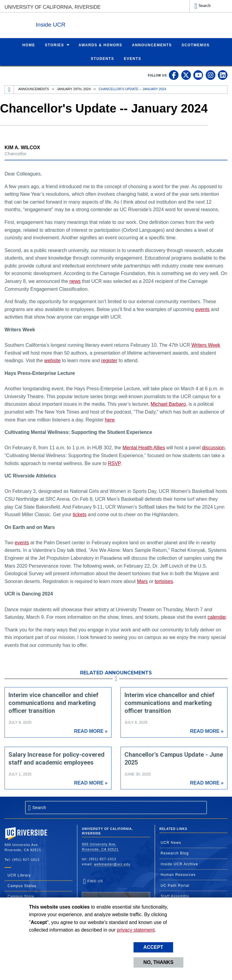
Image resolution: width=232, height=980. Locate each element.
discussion (213, 447)
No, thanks (159, 962)
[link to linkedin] (223, 75)
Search (205, 5)
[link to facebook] (174, 75)
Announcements (34, 89)
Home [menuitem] (29, 45)
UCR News (171, 842)
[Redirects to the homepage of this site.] (9, 89)
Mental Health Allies (144, 447)
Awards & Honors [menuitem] (100, 45)
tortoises (164, 581)
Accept (153, 947)
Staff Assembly (175, 896)
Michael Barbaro (168, 404)
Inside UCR (78, 24)
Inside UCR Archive (179, 864)
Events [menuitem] (133, 58)
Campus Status (22, 886)
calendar (217, 617)
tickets (80, 514)
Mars (142, 581)
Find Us (116, 897)
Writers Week (206, 345)
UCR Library (19, 875)
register (109, 360)
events (202, 309)
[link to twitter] (186, 75)
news (75, 281)
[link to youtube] (198, 75)
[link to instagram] (211, 75)
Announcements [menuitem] (152, 45)
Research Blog (175, 853)
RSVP (114, 463)
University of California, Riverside (53, 7)
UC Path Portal (175, 885)
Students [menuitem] (102, 58)
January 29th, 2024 (74, 89)
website (52, 360)
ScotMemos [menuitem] (196, 45)
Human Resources (178, 874)
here (110, 420)
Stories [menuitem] (54, 45)
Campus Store (21, 896)
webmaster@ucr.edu (112, 864)
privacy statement (136, 930)
